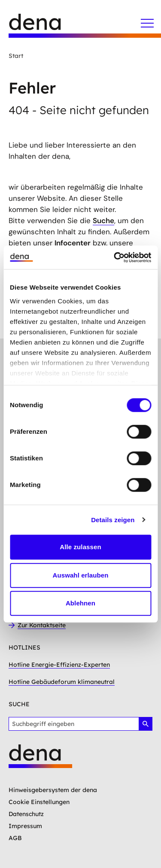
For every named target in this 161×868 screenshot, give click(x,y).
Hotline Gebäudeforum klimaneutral (62, 682)
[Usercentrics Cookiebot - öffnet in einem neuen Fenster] (115, 257)
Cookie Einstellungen (39, 802)
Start (16, 56)
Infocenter (73, 243)
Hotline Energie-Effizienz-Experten (59, 665)
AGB (15, 838)
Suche (103, 221)
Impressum (25, 826)
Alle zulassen (80, 547)
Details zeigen (113, 520)
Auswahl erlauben (81, 575)
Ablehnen (80, 603)
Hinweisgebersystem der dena (53, 790)
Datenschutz (26, 814)
